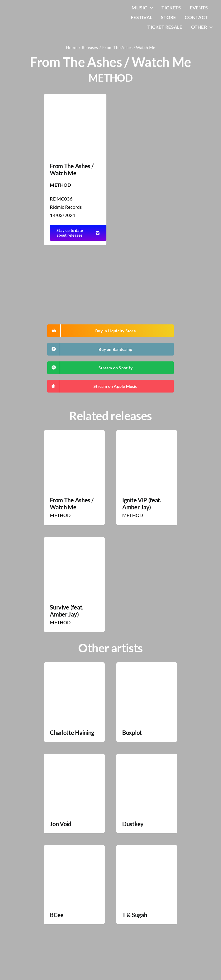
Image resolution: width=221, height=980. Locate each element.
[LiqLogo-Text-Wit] (28, 8)
